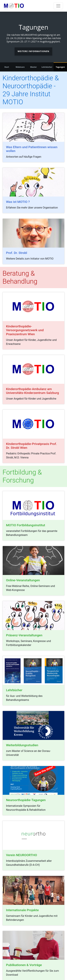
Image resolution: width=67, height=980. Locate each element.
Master (33, 67)
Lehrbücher (47, 67)
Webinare (20, 67)
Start (7, 67)
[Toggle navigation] (58, 6)
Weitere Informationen (33, 51)
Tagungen (60, 67)
